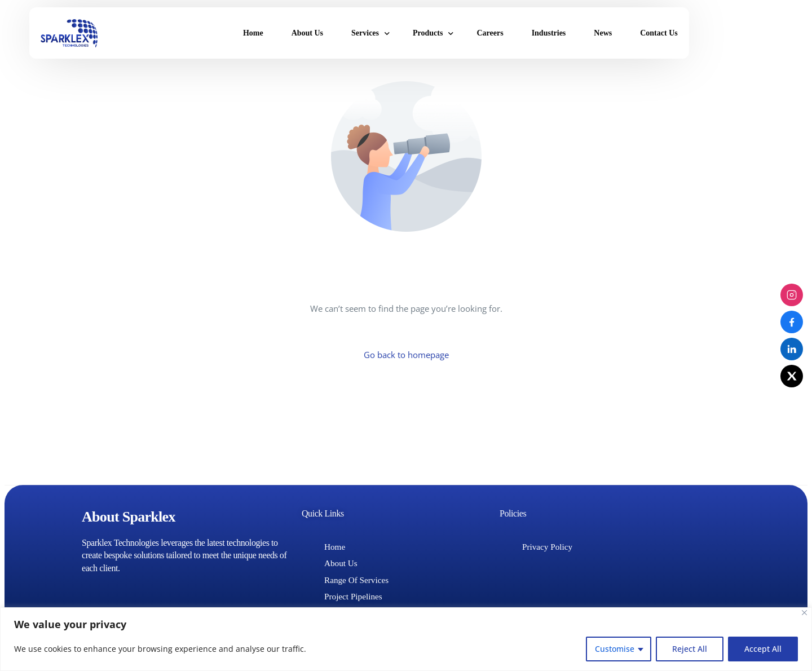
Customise (615, 649)
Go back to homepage (406, 355)
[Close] (804, 613)
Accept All (763, 649)
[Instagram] (792, 295)
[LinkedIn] (792, 349)
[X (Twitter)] (792, 376)
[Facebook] (792, 322)
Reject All (690, 649)
